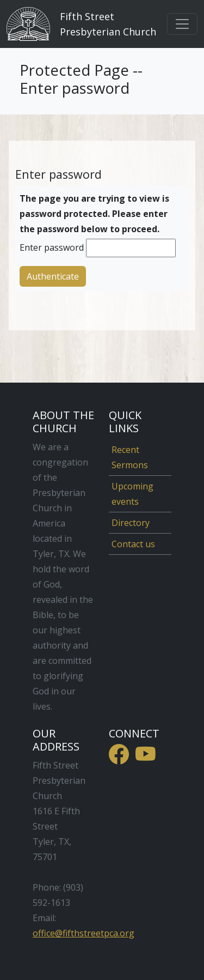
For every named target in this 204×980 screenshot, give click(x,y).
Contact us (133, 544)
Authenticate (53, 276)
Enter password (52, 247)
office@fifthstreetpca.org (84, 933)
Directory (131, 523)
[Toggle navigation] (182, 24)
